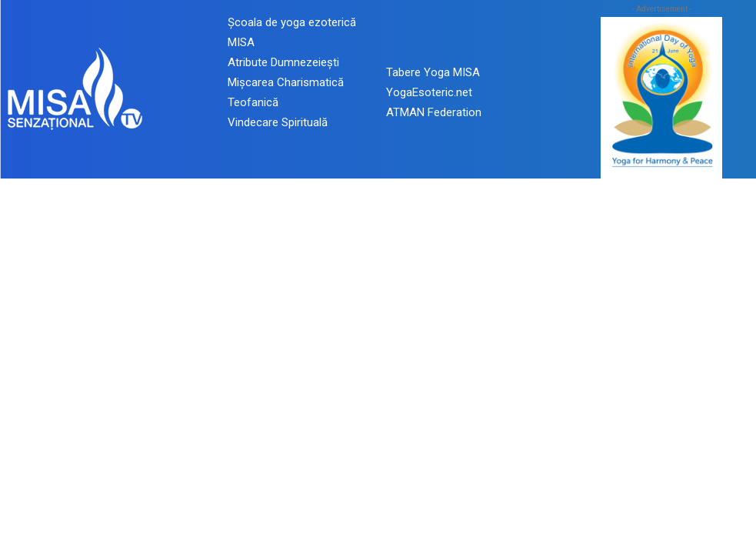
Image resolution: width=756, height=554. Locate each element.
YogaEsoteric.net (429, 92)
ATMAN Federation (434, 112)
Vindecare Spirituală (278, 122)
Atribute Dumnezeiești (283, 62)
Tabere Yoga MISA (433, 72)
